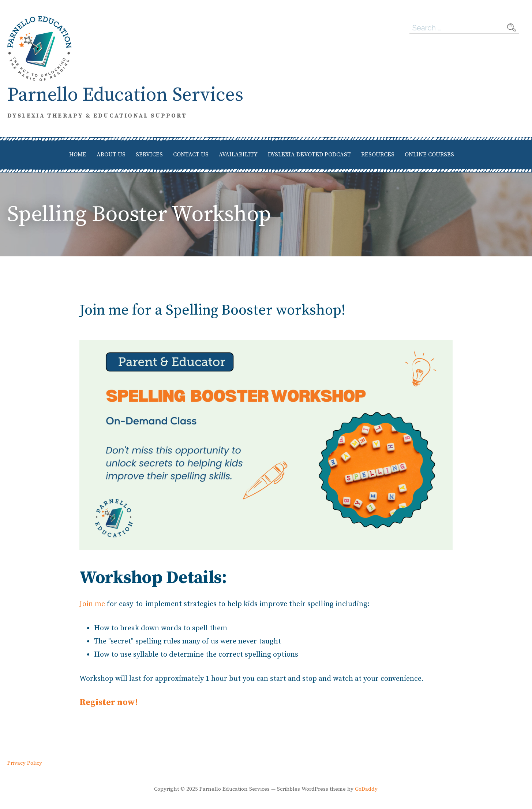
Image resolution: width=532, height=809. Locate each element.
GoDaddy (366, 789)
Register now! (109, 702)
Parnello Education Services (125, 95)
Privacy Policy (25, 763)
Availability (238, 155)
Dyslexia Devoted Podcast (309, 155)
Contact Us (191, 155)
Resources (378, 155)
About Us (111, 155)
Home (78, 155)
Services (149, 155)
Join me (92, 604)
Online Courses (429, 155)
